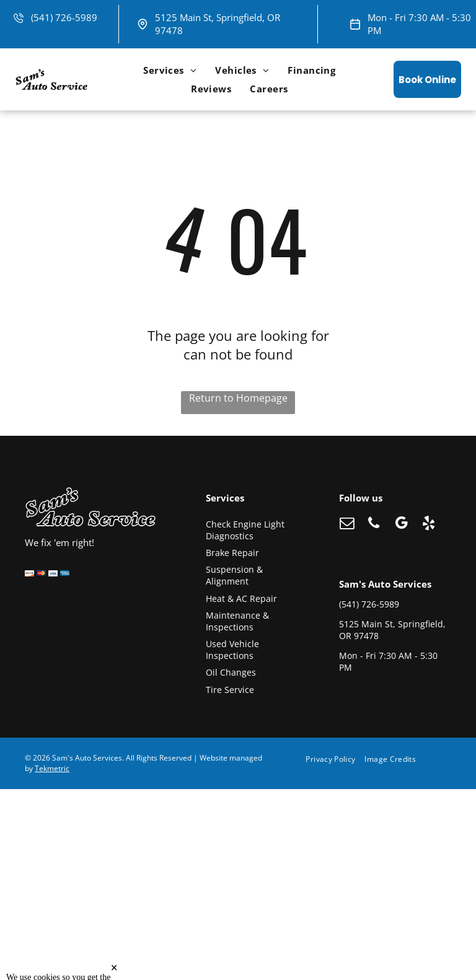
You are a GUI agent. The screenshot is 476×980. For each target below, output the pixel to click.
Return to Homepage (238, 398)
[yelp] (429, 524)
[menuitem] (170, 70)
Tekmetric (52, 768)
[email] (347, 524)
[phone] (374, 524)
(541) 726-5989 (64, 17)
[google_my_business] (401, 524)
